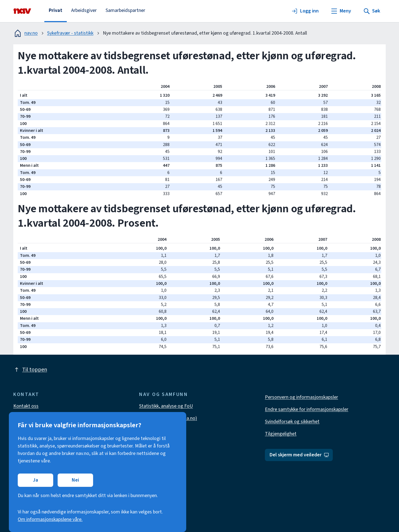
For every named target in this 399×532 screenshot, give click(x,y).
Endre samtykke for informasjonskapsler (307, 409)
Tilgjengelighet (281, 434)
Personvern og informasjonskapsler (301, 397)
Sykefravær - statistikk (70, 33)
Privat (56, 10)
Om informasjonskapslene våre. (50, 519)
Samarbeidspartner (125, 10)
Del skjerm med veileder (299, 455)
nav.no (25, 33)
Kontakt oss (26, 406)
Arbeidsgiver (84, 10)
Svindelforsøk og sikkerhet (292, 422)
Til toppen (30, 370)
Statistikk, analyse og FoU (166, 406)
